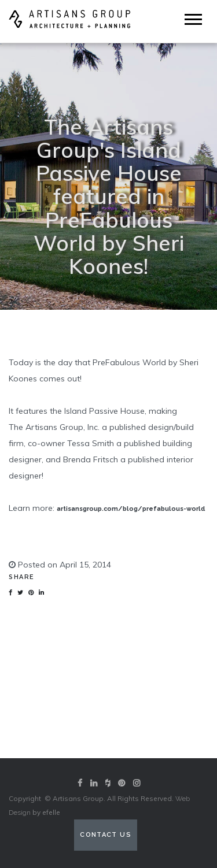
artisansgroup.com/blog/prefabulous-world (131, 509)
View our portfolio (109, 729)
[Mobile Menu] (193, 19)
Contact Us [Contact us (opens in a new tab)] (106, 835)
